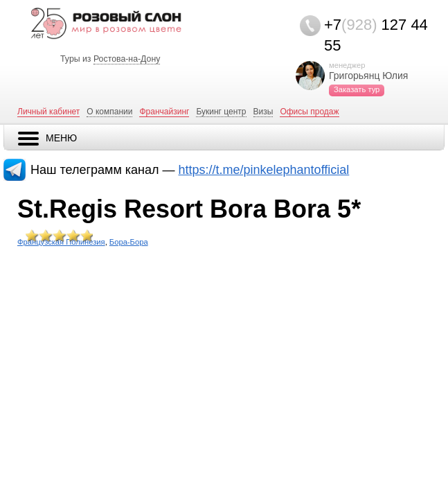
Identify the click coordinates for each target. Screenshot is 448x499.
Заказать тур (357, 89)
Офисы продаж (309, 112)
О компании (109, 112)
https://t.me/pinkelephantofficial (264, 170)
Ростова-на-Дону (127, 59)
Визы (263, 112)
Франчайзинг (164, 112)
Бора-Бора (129, 242)
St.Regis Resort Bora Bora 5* (189, 209)
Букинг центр (221, 112)
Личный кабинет (48, 112)
